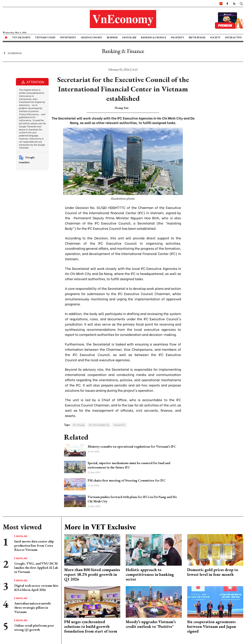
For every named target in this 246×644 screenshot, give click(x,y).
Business (112, 37)
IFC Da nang (79, 425)
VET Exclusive (21, 37)
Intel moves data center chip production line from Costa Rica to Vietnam (34, 546)
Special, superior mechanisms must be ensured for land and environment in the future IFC (129, 465)
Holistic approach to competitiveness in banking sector (150, 575)
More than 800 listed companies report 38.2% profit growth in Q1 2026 (92, 575)
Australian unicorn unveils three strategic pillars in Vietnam (33, 608)
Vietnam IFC (120, 425)
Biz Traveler (197, 37)
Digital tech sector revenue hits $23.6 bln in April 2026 (36, 588)
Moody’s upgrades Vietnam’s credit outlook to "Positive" (151, 624)
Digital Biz (129, 37)
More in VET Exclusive (100, 527)
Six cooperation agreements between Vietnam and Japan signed (212, 627)
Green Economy (91, 37)
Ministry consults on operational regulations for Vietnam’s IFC (132, 446)
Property (177, 37)
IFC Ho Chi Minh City (99, 425)
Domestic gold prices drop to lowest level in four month (213, 572)
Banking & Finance (153, 37)
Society (215, 37)
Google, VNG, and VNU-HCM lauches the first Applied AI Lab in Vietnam (36, 568)
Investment (68, 37)
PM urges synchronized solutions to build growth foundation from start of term (91, 627)
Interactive (233, 37)
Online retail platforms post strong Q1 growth (34, 627)
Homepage (12, 53)
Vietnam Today (45, 37)
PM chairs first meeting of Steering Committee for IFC (127, 480)
